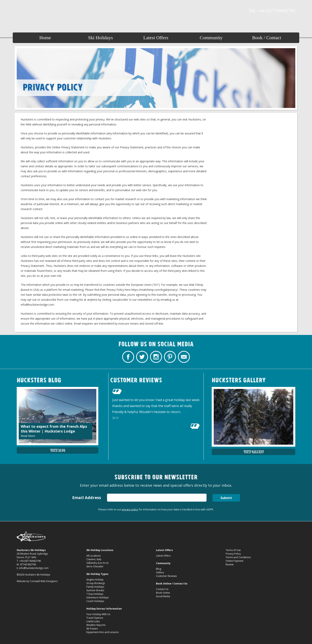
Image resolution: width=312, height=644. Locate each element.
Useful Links (93, 621)
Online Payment (234, 561)
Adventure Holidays (97, 598)
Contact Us (162, 589)
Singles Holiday (95, 580)
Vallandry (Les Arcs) (97, 563)
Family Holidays (95, 587)
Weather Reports (96, 625)
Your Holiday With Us (98, 614)
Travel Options (95, 618)
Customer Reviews (166, 576)
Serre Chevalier (95, 566)
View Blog (58, 450)
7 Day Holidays (95, 594)
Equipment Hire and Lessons (102, 632)
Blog (159, 569)
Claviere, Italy (94, 559)
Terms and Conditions (238, 557)
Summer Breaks (95, 590)
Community (211, 38)
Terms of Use (233, 550)
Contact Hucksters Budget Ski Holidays (48, 11)
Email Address (87, 498)
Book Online (163, 593)
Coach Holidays (95, 601)
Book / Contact (267, 38)
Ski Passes (92, 629)
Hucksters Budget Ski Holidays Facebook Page (20, 11)
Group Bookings (96, 583)
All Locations (94, 556)
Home (45, 38)
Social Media (163, 596)
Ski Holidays (101, 38)
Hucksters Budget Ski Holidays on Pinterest (41, 11)
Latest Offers (156, 38)
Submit (226, 498)
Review (230, 564)
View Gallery (253, 452)
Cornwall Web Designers (44, 581)
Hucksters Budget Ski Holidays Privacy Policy (156, 12)
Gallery (160, 572)
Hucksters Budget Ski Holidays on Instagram (34, 11)
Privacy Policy (233, 554)
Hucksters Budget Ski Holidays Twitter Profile (27, 11)
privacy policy (130, 509)
